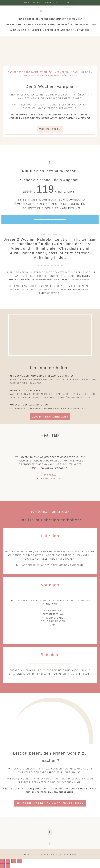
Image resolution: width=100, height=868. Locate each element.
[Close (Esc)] (2, 861)
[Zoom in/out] (19, 861)
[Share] (8, 861)
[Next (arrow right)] (8, 866)
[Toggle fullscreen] (14, 861)
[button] (41, 11)
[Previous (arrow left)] (2, 866)
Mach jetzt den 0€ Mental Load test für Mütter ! (50, 3)
